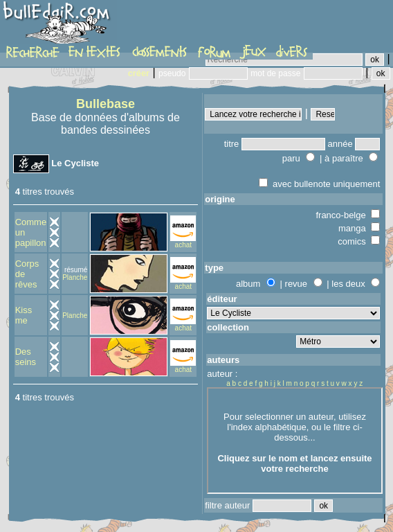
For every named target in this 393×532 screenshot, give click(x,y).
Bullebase (106, 104)
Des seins (26, 357)
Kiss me (24, 315)
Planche (75, 277)
